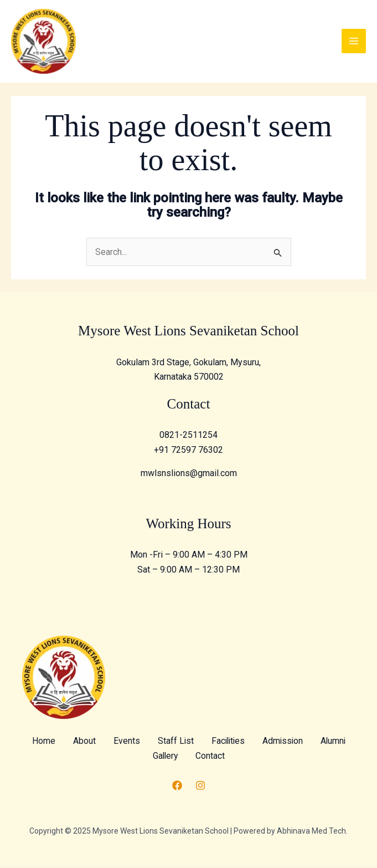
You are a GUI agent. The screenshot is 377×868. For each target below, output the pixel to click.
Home (63, 742)
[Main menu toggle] (354, 42)
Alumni (143, 757)
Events (146, 742)
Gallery (187, 757)
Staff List (195, 742)
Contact (233, 757)
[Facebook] (177, 787)
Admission (305, 742)
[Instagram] (200, 787)
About (104, 742)
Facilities (249, 742)
